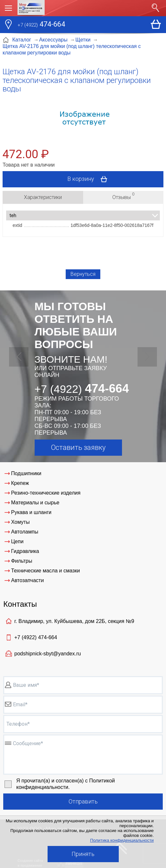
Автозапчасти (27, 580)
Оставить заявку (78, 447)
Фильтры (22, 561)
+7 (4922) (36, 637)
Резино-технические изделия (46, 493)
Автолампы (25, 532)
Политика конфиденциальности (122, 840)
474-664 (41, 25)
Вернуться (83, 274)
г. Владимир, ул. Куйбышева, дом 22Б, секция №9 (74, 621)
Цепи (17, 541)
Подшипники (26, 473)
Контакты (20, 604)
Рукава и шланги (31, 512)
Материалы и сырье (35, 503)
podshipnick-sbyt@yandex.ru (48, 654)
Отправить (83, 801)
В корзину (89, 179)
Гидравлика (25, 551)
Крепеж (20, 483)
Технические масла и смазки (45, 571)
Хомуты (20, 522)
